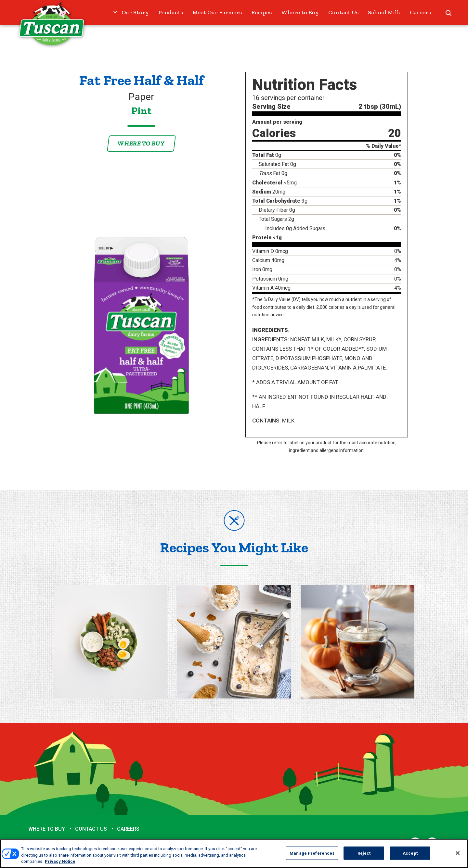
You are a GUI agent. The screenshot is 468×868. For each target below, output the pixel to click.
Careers (420, 12)
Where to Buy (300, 12)
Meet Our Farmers (217, 12)
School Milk (384, 12)
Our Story (135, 12)
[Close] (458, 853)
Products (171, 12)
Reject (364, 853)
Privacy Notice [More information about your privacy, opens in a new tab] (60, 861)
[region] (234, 854)
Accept (410, 853)
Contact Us (343, 12)
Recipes (261, 12)
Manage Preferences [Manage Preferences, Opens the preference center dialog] (312, 853)
